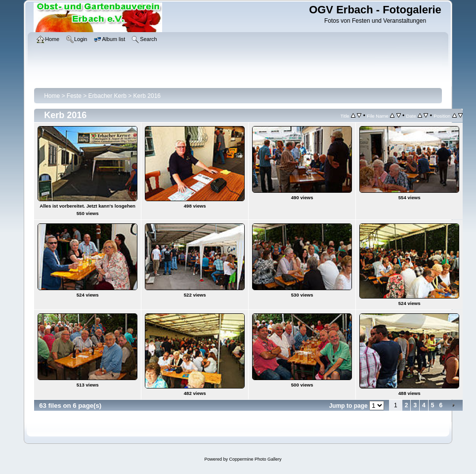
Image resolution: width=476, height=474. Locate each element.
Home (52, 96)
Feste (74, 96)
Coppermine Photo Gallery (255, 459)
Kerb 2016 (147, 96)
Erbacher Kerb (108, 96)
